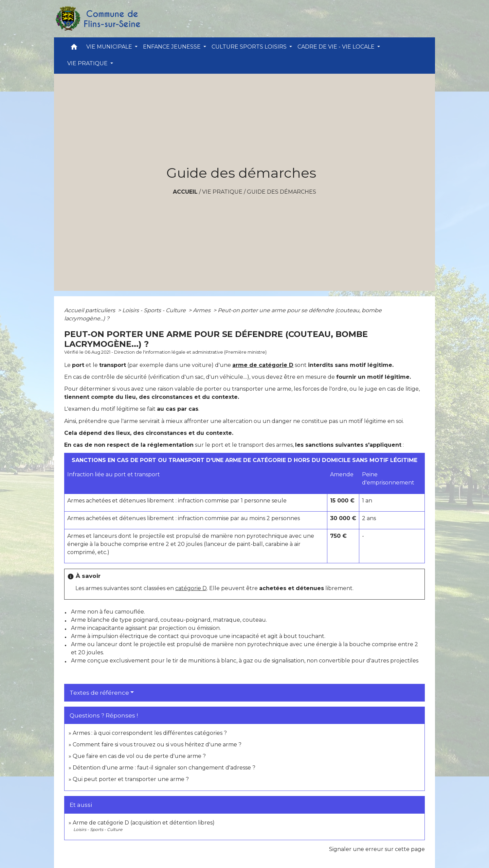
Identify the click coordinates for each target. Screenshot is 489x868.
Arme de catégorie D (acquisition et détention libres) (144, 823)
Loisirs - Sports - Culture (155, 310)
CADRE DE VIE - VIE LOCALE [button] (337, 47)
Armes (202, 310)
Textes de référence (99, 693)
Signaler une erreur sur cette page (377, 849)
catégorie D (191, 588)
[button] (74, 48)
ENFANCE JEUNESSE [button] (173, 47)
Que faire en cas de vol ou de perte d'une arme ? (139, 756)
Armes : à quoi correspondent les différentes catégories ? (150, 733)
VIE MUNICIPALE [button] (110, 47)
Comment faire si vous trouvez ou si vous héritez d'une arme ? (157, 745)
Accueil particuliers (90, 310)
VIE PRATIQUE (222, 192)
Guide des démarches (282, 192)
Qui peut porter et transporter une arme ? (131, 779)
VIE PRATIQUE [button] (88, 63)
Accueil (185, 192)
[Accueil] (97, 19)
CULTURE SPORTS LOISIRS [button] (250, 47)
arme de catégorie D (263, 365)
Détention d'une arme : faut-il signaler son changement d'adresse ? (164, 768)
